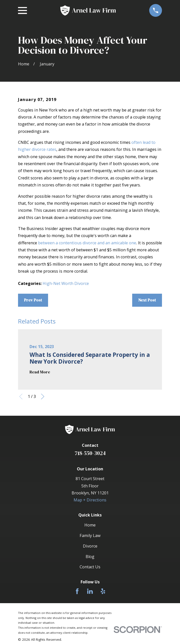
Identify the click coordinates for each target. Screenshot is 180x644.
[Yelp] (103, 591)
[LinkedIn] (90, 591)
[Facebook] (77, 591)
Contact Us (90, 567)
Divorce (90, 546)
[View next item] (43, 397)
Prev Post (33, 300)
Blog (90, 557)
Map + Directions (90, 500)
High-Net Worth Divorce (66, 283)
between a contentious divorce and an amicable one (87, 243)
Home (90, 525)
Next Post (147, 300)
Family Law (90, 535)
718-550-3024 (90, 453)
